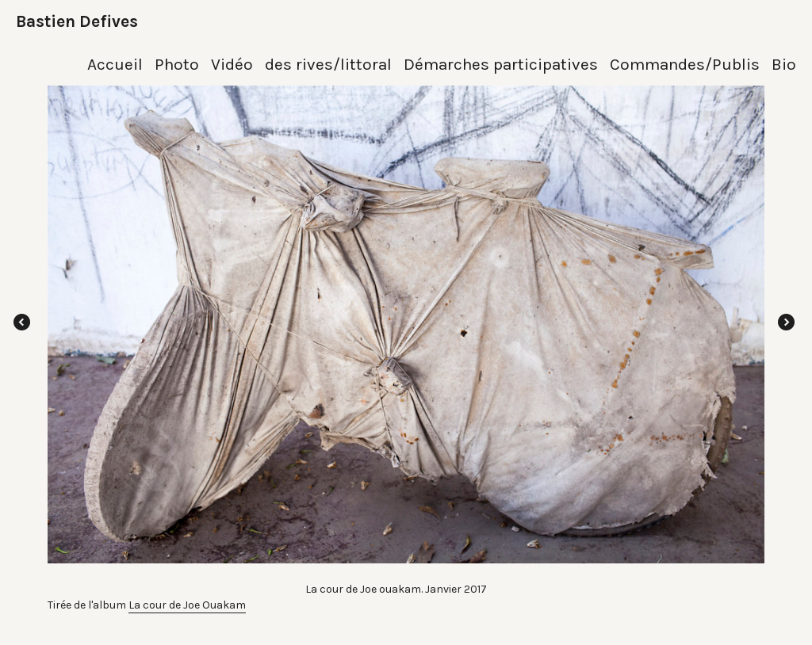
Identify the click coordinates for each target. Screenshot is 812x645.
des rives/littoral (328, 64)
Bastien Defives (77, 21)
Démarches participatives (501, 64)
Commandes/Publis (685, 64)
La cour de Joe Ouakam (187, 605)
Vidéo (232, 64)
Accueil (115, 64)
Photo (177, 64)
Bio (784, 64)
